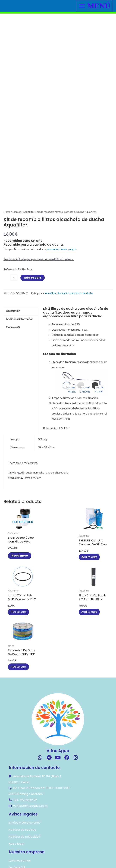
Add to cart (33, 303)
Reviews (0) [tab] (13, 352)
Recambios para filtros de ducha (75, 318)
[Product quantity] (14, 303)
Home (7, 237)
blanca (63, 274)
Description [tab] (13, 336)
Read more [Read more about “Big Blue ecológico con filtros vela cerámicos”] (18, 583)
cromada (52, 274)
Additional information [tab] (20, 344)
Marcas (17, 237)
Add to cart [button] (55, 584)
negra (73, 274)
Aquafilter (29, 237)
